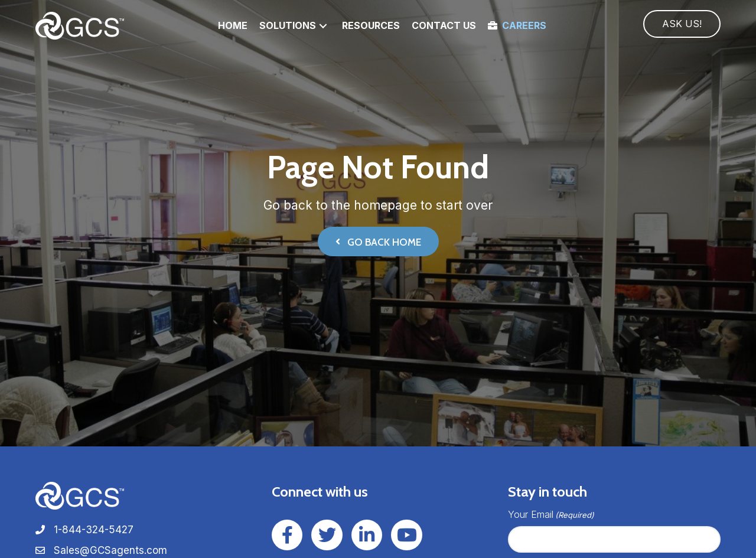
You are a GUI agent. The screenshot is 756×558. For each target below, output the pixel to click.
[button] (323, 26)
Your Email (551, 515)
